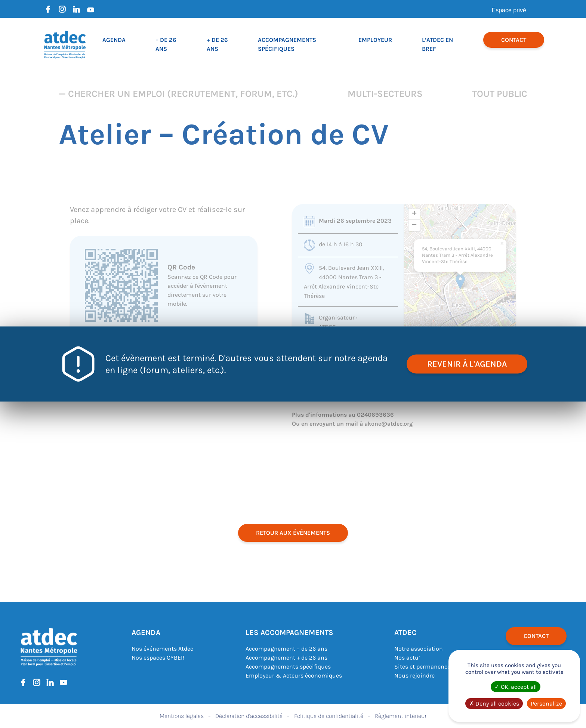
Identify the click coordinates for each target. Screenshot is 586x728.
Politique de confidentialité (329, 716)
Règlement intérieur (401, 716)
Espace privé (509, 10)
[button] (460, 282)
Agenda (114, 40)
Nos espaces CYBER (158, 658)
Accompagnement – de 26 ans (286, 649)
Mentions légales (182, 716)
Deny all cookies (494, 704)
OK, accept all (516, 687)
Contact (514, 40)
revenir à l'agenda (467, 364)
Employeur (375, 40)
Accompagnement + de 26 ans (286, 658)
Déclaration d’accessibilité (249, 716)
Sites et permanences (424, 667)
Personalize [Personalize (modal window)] (546, 704)
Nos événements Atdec (162, 649)
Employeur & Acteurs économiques (294, 675)
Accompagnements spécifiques (288, 667)
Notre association (419, 649)
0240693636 (375, 415)
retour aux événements (293, 533)
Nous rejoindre (414, 675)
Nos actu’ (407, 658)
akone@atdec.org (388, 424)
